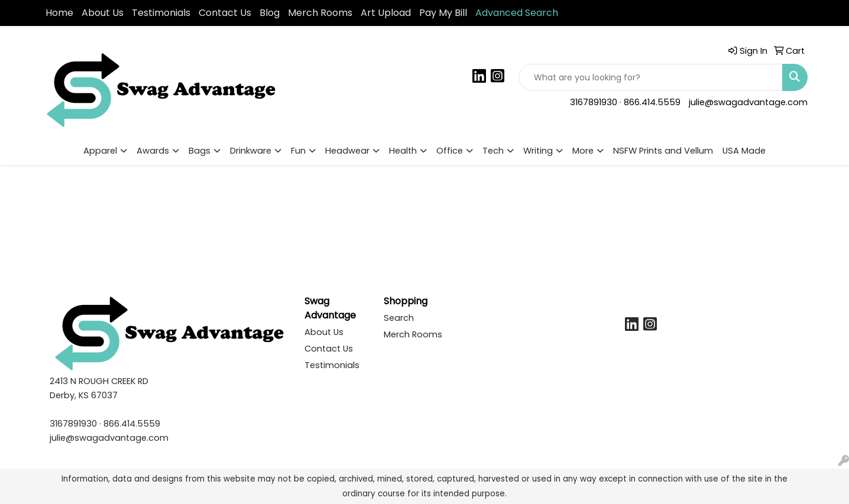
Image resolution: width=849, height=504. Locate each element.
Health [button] (403, 151)
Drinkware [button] (251, 151)
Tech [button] (493, 151)
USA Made (744, 151)
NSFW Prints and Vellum (663, 151)
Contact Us (225, 13)
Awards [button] (153, 151)
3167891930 (594, 102)
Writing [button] (538, 151)
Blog (270, 13)
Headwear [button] (347, 151)
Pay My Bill (443, 13)
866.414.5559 (652, 102)
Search (399, 318)
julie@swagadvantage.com (748, 102)
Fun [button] (298, 151)
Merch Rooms (320, 13)
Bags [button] (200, 151)
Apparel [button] (100, 151)
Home (59, 13)
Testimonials (161, 13)
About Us (103, 13)
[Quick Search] (651, 77)
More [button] (583, 151)
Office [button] (450, 151)
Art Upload (386, 13)
